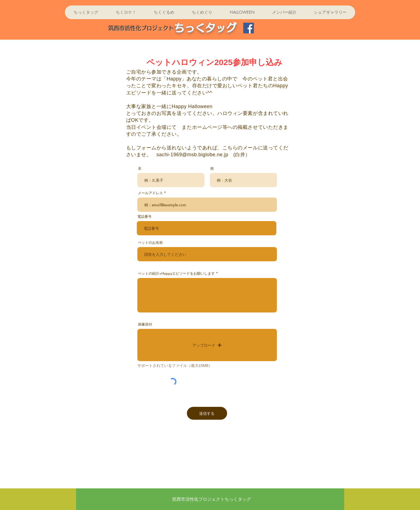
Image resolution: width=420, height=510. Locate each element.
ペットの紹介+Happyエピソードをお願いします (176, 273)
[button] (207, 345)
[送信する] (207, 413)
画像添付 (145, 324)
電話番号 (144, 217)
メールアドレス (150, 193)
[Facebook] (249, 28)
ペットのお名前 (150, 243)
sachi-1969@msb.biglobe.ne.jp (192, 155)
